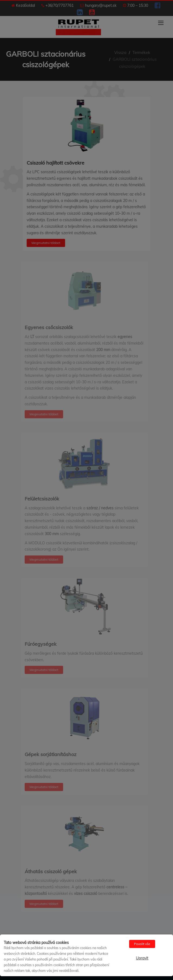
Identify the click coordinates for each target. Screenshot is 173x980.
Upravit (142, 958)
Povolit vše (142, 944)
